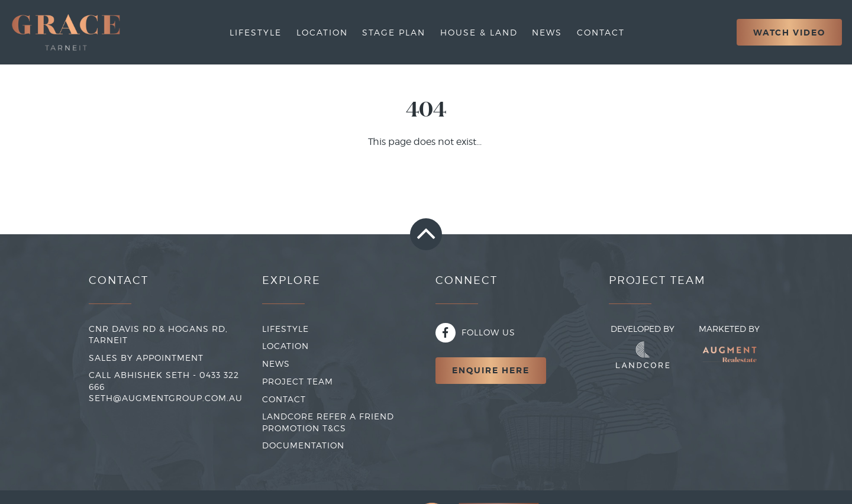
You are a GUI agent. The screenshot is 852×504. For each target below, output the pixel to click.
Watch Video (789, 33)
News (547, 32)
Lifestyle (256, 32)
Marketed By (729, 349)
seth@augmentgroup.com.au (166, 398)
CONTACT (284, 399)
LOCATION (285, 346)
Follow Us (475, 332)
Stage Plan (394, 32)
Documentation (303, 445)
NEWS (276, 364)
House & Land (479, 32)
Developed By (643, 346)
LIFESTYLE (285, 329)
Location (322, 32)
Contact (601, 32)
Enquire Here (491, 370)
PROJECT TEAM (298, 381)
